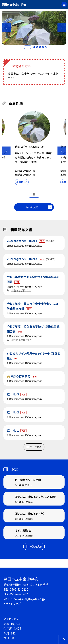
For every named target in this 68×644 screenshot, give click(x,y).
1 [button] (34, 47)
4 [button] (43, 47)
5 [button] (46, 47)
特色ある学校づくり (21, 290)
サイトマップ (13, 604)
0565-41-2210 (19, 589)
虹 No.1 (13, 430)
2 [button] (37, 47)
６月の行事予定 (21, 376)
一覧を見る (36, 546)
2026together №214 (22, 241)
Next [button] (62, 28)
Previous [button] (6, 28)
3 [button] (40, 47)
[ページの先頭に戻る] (63, 640)
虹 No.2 (13, 412)
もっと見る (32, 207)
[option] (34, 28)
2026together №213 (22, 259)
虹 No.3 (13, 394)
